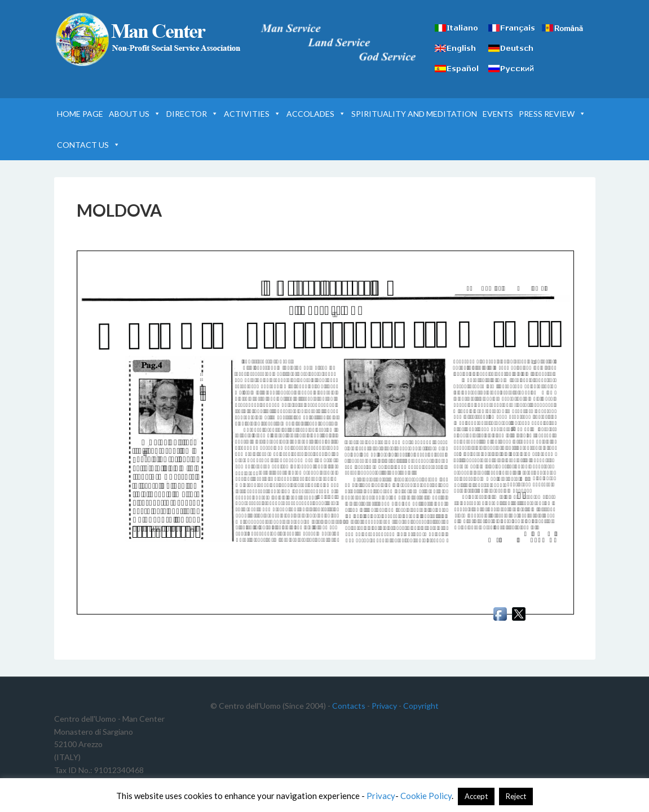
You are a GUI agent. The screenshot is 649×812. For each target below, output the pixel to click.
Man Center (150, 39)
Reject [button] (516, 796)
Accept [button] (476, 796)
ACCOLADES (316, 114)
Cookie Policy (426, 796)
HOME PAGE (80, 114)
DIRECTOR (192, 114)
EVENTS (498, 114)
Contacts (349, 706)
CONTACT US (89, 145)
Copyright (421, 706)
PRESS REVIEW (552, 114)
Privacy (384, 706)
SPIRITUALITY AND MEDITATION (414, 114)
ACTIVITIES (252, 114)
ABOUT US (135, 114)
